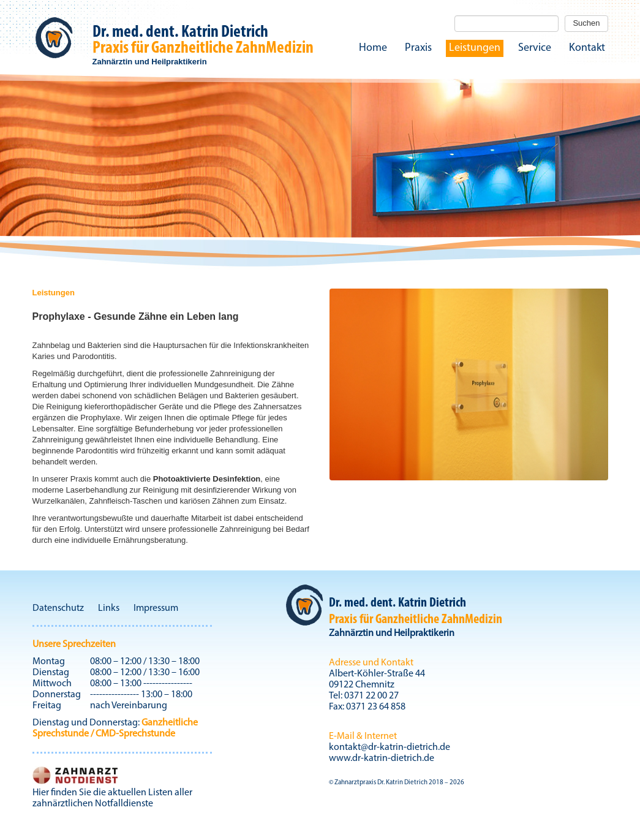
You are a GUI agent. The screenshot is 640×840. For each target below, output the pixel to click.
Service (535, 48)
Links (109, 608)
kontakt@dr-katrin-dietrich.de (390, 747)
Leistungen (475, 48)
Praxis (418, 48)
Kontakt (587, 48)
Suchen (586, 23)
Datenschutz (58, 608)
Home (373, 48)
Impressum (156, 608)
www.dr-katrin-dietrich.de (382, 759)
